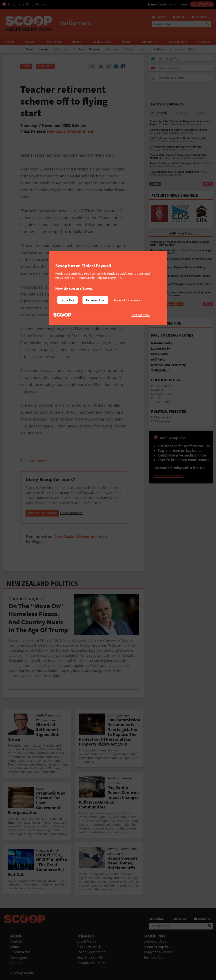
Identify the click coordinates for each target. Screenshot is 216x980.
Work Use (67, 300)
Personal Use (95, 300)
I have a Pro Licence (126, 300)
